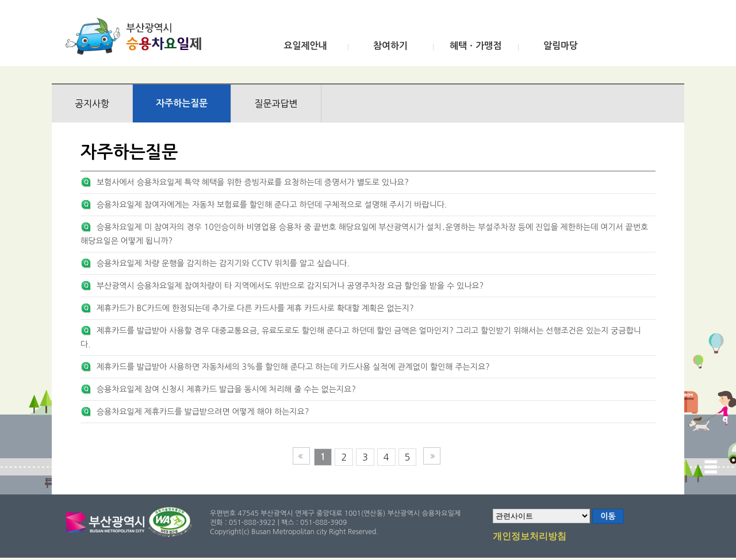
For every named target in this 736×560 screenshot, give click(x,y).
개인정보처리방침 (530, 537)
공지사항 (92, 103)
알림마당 (561, 46)
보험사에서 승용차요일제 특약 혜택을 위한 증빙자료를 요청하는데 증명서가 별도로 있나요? (253, 182)
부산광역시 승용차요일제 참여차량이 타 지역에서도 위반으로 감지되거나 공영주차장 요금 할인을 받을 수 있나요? (290, 286)
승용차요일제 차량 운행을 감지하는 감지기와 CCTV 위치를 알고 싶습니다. (223, 263)
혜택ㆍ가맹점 (476, 46)
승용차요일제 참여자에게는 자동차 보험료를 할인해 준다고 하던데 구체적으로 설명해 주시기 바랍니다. (272, 205)
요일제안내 (305, 46)
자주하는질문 (182, 103)
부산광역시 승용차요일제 (137, 36)
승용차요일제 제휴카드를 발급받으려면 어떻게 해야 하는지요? (203, 412)
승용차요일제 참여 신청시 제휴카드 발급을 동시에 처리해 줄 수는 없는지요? (226, 389)
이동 (608, 516)
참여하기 (390, 46)
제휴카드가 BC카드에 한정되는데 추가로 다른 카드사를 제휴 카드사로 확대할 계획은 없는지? (255, 308)
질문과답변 (276, 103)
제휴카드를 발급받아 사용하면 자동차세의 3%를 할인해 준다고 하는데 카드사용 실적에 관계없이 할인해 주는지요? (293, 367)
